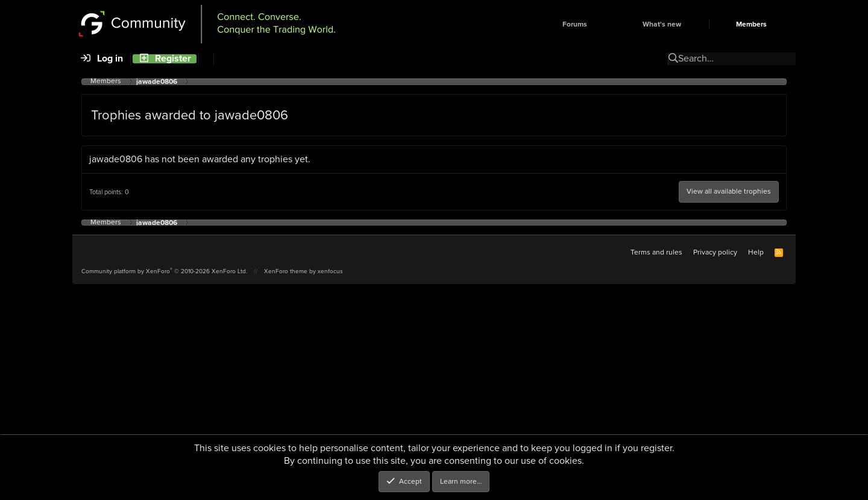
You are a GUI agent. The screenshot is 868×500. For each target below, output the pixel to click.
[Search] (206, 59)
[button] (608, 24)
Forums (575, 24)
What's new (662, 24)
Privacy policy (715, 252)
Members (751, 24)
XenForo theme (286, 271)
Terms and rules (656, 252)
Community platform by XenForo (164, 271)
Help (756, 252)
